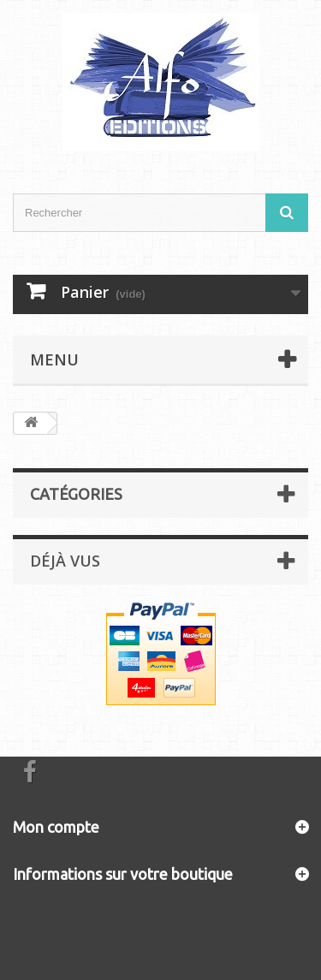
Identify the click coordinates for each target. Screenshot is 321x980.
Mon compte (56, 827)
